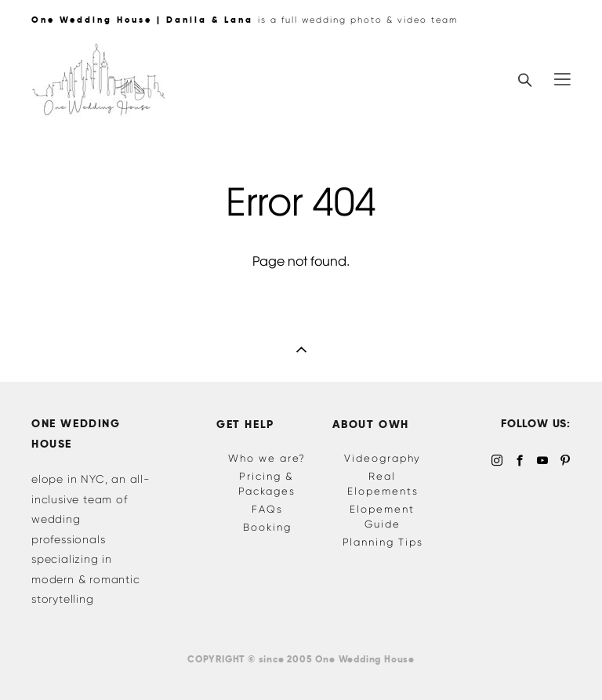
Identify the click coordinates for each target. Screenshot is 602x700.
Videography (383, 458)
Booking (267, 527)
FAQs (267, 509)
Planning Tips (383, 542)
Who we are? (267, 458)
